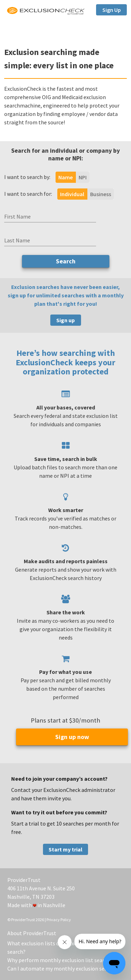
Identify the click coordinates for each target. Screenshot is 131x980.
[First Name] (50, 216)
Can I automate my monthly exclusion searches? (65, 968)
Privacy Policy (59, 920)
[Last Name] (50, 240)
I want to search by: (27, 177)
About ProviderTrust (32, 933)
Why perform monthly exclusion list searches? (63, 960)
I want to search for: (28, 194)
